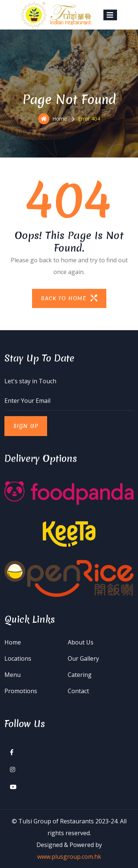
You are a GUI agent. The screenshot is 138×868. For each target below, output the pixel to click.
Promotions (21, 691)
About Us (81, 642)
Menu (13, 675)
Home (53, 119)
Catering (80, 675)
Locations (18, 658)
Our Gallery (83, 658)
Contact (78, 691)
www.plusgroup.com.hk (69, 857)
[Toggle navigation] (110, 15)
